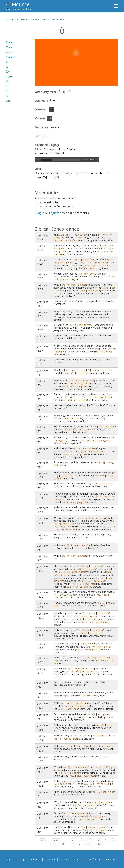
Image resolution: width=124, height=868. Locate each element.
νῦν (8, 81)
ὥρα (8, 101)
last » (100, 844)
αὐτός (9, 52)
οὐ (7, 96)
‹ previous (56, 840)
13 (73, 844)
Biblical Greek (18, 19)
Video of (76, 62)
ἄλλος (9, 47)
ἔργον (9, 72)
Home (8, 19)
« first (43, 840)
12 (63, 844)
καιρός (9, 76)
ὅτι (7, 91)
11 (53, 844)
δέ (7, 62)
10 (113, 840)
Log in (40, 213)
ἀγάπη (9, 42)
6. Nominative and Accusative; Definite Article (45, 19)
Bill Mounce (17, 4)
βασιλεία (10, 57)
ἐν (7, 67)
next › (88, 844)
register (55, 213)
